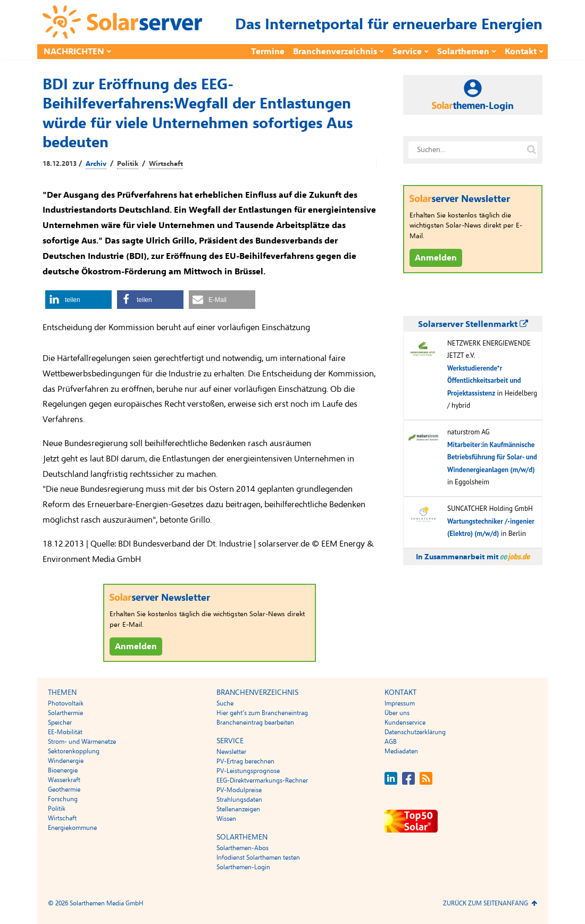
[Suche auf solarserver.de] (531, 150)
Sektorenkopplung (74, 751)
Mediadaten (401, 751)
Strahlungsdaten (239, 800)
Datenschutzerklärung (415, 732)
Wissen (226, 819)
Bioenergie (63, 770)
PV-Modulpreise (239, 790)
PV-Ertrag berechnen (245, 761)
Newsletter (231, 752)
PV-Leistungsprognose (248, 771)
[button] (78, 300)
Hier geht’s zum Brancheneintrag (262, 713)
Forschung (63, 799)
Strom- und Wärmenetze (82, 742)
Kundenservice (405, 723)
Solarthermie (65, 713)
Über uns (397, 713)
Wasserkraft (64, 780)
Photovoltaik (66, 703)
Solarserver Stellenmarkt (473, 324)
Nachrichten (74, 52)
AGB (391, 742)
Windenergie (66, 761)
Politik (128, 164)
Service (407, 52)
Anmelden (136, 646)
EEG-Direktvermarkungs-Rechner (262, 780)
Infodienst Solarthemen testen (258, 858)
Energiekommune (72, 828)
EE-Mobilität (65, 732)
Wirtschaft (166, 164)
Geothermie (64, 789)
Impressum (400, 703)
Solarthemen (463, 52)
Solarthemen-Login (243, 867)
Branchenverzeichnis (335, 52)
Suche (225, 703)
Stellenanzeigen (238, 809)
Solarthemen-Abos (243, 848)
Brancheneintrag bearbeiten (255, 723)
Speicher (60, 723)
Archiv (96, 164)
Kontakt (521, 52)
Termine (268, 52)
